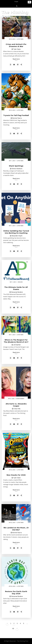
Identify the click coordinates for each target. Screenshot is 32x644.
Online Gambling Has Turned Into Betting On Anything (16, 232)
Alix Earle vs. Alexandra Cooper (16, 405)
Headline (20, 282)
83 (13, 629)
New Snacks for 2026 (16, 475)
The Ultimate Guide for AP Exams (16, 288)
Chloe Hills (17, 409)
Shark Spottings (16, 166)
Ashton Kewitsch (17, 169)
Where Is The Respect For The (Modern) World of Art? (16, 341)
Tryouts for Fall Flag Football (16, 115)
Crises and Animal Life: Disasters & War (16, 45)
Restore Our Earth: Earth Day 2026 (16, 593)
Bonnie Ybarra (17, 118)
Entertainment (20, 399)
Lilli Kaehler (17, 345)
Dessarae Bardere (17, 292)
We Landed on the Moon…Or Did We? (16, 529)
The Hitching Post (15, 14)
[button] (29, 2)
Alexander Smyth (17, 236)
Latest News (20, 39)
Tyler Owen (17, 49)
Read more (16, 59)
